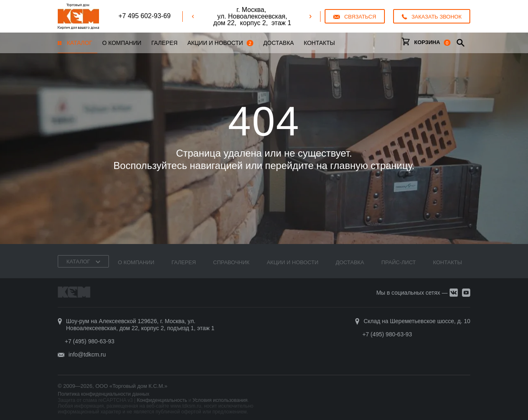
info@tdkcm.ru (87, 354)
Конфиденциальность (162, 400)
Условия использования (220, 400)
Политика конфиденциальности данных (104, 394)
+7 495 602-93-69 (145, 16)
